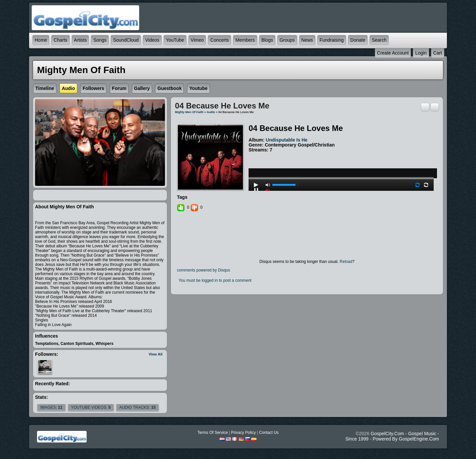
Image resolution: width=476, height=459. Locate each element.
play (341, 160)
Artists (80, 40)
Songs (100, 40)
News (307, 40)
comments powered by (203, 270)
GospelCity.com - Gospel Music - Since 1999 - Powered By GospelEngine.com (392, 436)
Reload (346, 262)
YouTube (175, 40)
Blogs (267, 40)
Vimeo (197, 40)
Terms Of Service (213, 433)
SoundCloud (126, 40)
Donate (358, 40)
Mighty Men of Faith (189, 112)
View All (156, 354)
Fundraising (332, 40)
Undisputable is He (287, 140)
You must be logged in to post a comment (215, 280)
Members (245, 40)
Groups (287, 40)
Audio (211, 112)
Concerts (219, 40)
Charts (60, 40)
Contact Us (269, 433)
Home (41, 40)
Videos (152, 40)
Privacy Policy (243, 433)
